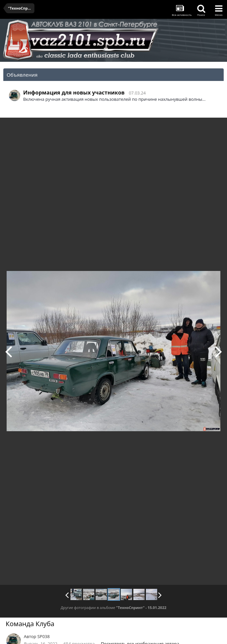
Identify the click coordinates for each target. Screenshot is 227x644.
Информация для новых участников (74, 93)
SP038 (44, 636)
